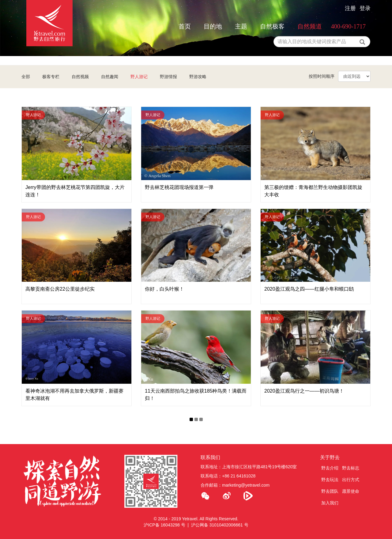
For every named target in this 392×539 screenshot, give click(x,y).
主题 (241, 26)
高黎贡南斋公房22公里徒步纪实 (60, 289)
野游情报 (168, 77)
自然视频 (80, 77)
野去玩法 (330, 480)
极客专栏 (51, 77)
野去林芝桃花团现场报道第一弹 (179, 187)
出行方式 (351, 480)
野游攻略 (198, 77)
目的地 (213, 26)
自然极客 (272, 26)
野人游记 (139, 77)
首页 (185, 26)
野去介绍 (330, 468)
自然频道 (310, 26)
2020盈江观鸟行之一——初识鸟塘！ (304, 391)
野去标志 (351, 468)
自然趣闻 (110, 77)
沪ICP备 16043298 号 (164, 525)
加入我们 (330, 503)
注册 (350, 8)
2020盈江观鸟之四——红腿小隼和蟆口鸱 (309, 289)
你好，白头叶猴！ (164, 289)
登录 (365, 8)
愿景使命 (351, 491)
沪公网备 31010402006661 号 (220, 525)
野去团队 (330, 491)
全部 (26, 77)
